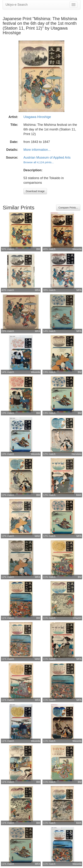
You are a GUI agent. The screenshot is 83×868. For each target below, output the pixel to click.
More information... (37, 150)
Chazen (77, 618)
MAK (79, 495)
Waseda (77, 249)
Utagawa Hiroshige (37, 117)
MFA (38, 290)
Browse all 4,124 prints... (39, 162)
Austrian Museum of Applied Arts (47, 158)
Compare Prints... (68, 208)
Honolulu (77, 454)
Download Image (35, 191)
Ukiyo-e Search (17, 5)
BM (38, 249)
